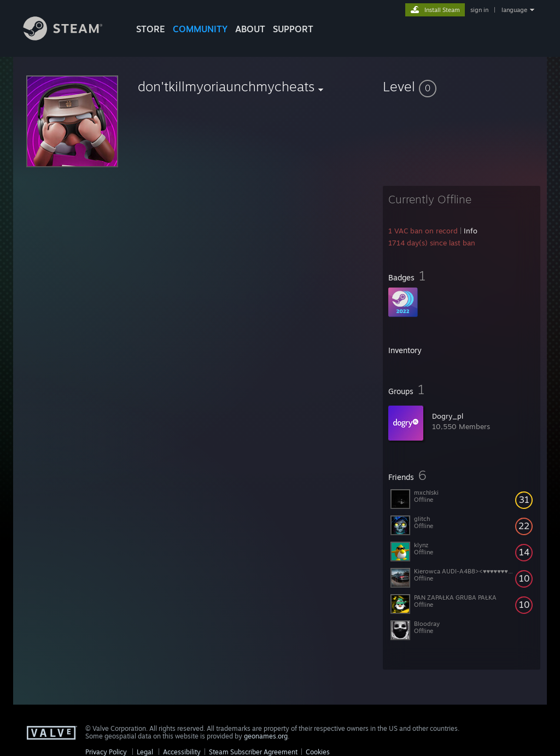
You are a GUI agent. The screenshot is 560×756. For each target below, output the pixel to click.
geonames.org (266, 736)
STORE (151, 29)
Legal (145, 752)
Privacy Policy (106, 752)
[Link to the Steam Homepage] (71, 37)
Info (471, 231)
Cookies (318, 752)
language (514, 10)
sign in (479, 10)
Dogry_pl (448, 416)
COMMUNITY (200, 29)
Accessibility (182, 752)
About (250, 29)
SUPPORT (293, 29)
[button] (462, 86)
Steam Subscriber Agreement (253, 752)
